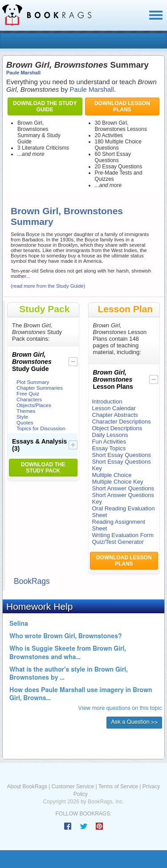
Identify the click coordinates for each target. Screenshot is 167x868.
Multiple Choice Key (118, 482)
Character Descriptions (122, 422)
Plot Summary (33, 382)
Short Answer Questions (123, 488)
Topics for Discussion (41, 428)
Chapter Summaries (40, 388)
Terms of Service (118, 786)
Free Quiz (28, 393)
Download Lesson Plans (122, 106)
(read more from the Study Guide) (48, 286)
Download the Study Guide (45, 106)
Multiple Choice (112, 475)
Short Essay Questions (122, 455)
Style (22, 417)
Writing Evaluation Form (123, 535)
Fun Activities (109, 442)
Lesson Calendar (114, 408)
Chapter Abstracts (115, 415)
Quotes (25, 422)
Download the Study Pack (43, 468)
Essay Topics (109, 448)
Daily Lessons (110, 435)
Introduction (107, 401)
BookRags (32, 581)
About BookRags (27, 786)
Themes (26, 411)
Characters (29, 399)
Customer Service (73, 786)
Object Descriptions (117, 428)
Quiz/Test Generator (118, 542)
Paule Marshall (23, 73)
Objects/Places (34, 405)
